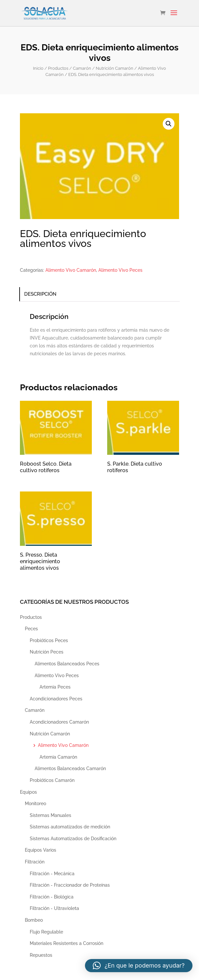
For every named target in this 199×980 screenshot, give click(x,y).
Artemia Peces (55, 687)
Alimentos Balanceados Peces (67, 664)
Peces (31, 629)
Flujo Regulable (46, 932)
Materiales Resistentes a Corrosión (66, 943)
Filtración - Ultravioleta (54, 908)
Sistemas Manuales (50, 815)
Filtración (35, 862)
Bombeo (34, 920)
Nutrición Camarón (115, 68)
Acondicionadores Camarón (59, 722)
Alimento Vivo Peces (120, 270)
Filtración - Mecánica (52, 874)
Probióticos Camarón (52, 780)
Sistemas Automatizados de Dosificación (73, 839)
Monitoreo (35, 804)
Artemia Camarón (58, 757)
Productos (58, 68)
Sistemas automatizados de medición (70, 827)
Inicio (38, 68)
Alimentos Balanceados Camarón (70, 768)
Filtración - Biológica (52, 897)
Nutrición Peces (47, 652)
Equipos (28, 792)
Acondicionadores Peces (56, 699)
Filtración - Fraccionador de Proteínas (70, 885)
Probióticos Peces (49, 640)
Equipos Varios (41, 850)
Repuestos (41, 955)
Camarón (82, 68)
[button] (169, 124)
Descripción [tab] (40, 294)
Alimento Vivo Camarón (71, 270)
